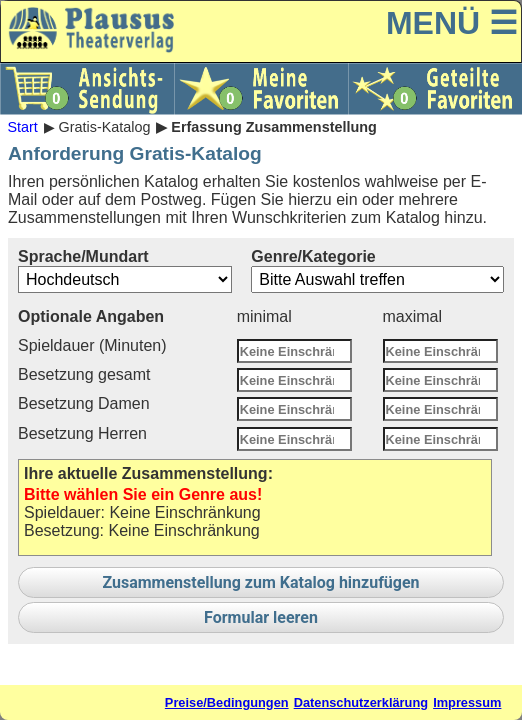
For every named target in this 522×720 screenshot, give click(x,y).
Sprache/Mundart (125, 270)
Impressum (467, 702)
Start (22, 127)
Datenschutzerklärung (361, 702)
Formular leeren (261, 617)
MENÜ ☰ (452, 23)
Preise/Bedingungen (227, 702)
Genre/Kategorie (377, 270)
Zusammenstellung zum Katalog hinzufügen (260, 582)
